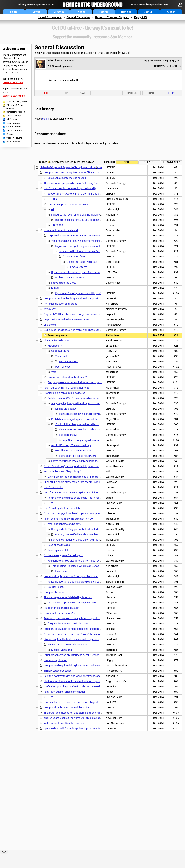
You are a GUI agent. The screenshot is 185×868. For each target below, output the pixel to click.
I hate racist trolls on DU (57, 340)
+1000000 (57, 225)
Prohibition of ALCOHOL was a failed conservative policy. (79, 398)
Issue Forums (13, 123)
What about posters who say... (65, 524)
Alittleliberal (55, 61)
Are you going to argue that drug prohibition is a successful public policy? (92, 403)
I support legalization (55, 660)
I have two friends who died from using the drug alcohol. (83, 461)
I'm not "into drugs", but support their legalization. (71, 466)
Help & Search (13, 142)
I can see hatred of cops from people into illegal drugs (73, 702)
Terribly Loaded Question (58, 671)
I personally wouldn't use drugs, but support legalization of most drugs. (83, 728)
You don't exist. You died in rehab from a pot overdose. (78, 561)
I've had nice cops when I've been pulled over (72, 603)
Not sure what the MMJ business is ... (68, 645)
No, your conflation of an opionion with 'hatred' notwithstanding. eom (90, 540)
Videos (81, 12)
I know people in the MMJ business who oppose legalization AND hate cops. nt (87, 639)
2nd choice (50, 325)
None (127, 162)
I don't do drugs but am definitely (62, 508)
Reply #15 (140, 17)
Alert (83, 93)
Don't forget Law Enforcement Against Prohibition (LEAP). (76, 492)
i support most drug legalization (61, 608)
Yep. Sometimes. (68, 361)
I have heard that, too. (64, 283)
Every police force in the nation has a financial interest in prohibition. (85, 477)
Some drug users (57, 335)
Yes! (54, 372)
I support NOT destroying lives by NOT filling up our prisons (77, 172)
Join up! (149, 12)
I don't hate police (53, 487)
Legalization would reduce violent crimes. (67, 319)
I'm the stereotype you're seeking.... (63, 555)
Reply (171, 93)
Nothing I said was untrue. (70, 278)
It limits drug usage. (66, 409)
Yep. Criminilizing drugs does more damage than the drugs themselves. (102, 440)
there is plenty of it (58, 550)
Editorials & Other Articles (15, 107)
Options (132, 93)
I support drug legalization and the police (66, 707)
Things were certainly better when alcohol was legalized (90, 430)
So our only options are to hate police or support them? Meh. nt (79, 618)
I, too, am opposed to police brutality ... (69, 204)
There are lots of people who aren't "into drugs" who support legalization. (84, 183)
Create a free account (13, 82)
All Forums (12, 119)
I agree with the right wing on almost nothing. (80, 246)
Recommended (172, 162)
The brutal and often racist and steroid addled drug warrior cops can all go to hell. (89, 713)
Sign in (171, 12)
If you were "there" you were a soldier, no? (78, 293)
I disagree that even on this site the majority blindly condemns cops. (89, 215)
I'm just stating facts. (74, 257)
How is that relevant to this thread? (67, 377)
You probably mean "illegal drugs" (62, 472)
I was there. (62, 571)
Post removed (63, 367)
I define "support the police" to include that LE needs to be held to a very (83, 686)
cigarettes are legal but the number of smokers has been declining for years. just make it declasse (98, 718)
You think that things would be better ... (77, 424)
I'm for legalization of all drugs (60, 304)
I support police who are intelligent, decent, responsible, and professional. (84, 655)
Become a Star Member (14, 96)
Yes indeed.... (63, 356)
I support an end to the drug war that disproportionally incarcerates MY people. (88, 298)
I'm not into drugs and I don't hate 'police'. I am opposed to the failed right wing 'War (90, 634)
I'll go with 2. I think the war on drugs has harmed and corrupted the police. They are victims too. (97, 314)
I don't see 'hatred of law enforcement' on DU (68, 519)
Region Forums (14, 134)
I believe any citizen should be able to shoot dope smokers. (76, 681)
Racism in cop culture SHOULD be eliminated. (80, 220)
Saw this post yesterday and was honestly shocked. (73, 676)
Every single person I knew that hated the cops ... (75, 382)
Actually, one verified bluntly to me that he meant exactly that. (89, 534)
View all (124, 53)
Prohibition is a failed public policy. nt (64, 393)
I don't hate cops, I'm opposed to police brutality (70, 188)
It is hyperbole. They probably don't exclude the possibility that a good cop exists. (96, 529)
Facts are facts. (79, 267)
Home (14, 12)
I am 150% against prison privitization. (65, 692)
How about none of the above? (61, 230)
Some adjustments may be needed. (67, 178)
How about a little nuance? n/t (61, 613)
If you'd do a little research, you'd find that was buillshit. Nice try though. (91, 272)
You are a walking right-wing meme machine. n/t (78, 241)
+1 (53, 209)
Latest (36, 12)
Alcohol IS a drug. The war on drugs (71, 445)
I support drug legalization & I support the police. (71, 576)
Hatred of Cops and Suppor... (112, 17)
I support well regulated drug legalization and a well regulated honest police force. (89, 666)
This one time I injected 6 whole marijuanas (75, 566)
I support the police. (55, 592)
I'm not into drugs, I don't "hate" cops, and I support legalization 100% (82, 513)
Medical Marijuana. (62, 650)
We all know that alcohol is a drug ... (75, 451)
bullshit (55, 288)
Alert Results (55, 346)
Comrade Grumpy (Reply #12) (167, 61)
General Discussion (78, 17)
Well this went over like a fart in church (65, 723)
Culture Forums (14, 127)
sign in (46, 119)
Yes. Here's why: (68, 435)
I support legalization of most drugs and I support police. (75, 629)
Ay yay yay (50, 309)
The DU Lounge (14, 116)
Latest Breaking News (17, 102)
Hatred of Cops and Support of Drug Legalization (90, 53)
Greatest (59, 12)
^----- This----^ (54, 199)
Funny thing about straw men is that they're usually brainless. (78, 482)
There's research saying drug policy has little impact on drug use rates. (98, 414)
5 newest (149, 162)
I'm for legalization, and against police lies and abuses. (74, 582)
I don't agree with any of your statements (66, 388)
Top (65, 93)
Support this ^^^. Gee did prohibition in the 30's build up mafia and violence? (89, 194)
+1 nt (50, 503)
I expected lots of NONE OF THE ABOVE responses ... (77, 236)
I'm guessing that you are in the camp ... (70, 624)
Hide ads (126, 12)
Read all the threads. (59, 545)
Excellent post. (56, 587)
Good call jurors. (60, 351)
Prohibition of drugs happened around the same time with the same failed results (96, 419)
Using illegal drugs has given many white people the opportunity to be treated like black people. (96, 330)
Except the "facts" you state (82, 262)
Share (151, 93)
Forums (104, 12)
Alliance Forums (14, 131)
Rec (45, 93)
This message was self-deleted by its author (68, 597)
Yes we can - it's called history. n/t (77, 456)
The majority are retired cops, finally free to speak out (77, 498)
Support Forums (14, 138)
